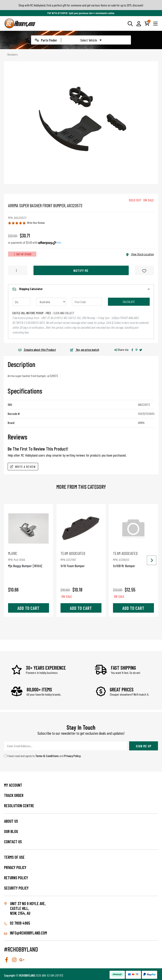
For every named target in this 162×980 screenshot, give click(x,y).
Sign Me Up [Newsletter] (144, 746)
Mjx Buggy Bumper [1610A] (29, 559)
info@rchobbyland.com (26, 933)
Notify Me (81, 270)
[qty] (21, 302)
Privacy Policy (72, 756)
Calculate (129, 302)
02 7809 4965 (17, 923)
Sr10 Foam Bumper (81, 559)
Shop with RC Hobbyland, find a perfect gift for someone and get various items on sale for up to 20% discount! (81, 5)
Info (59, 242)
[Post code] (87, 302)
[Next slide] (152, 560)
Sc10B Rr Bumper (133, 559)
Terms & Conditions (47, 756)
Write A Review (23, 467)
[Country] (51, 302)
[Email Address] (66, 746)
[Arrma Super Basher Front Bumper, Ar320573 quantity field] (18, 270)
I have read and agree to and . (43, 756)
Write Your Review (36, 223)
